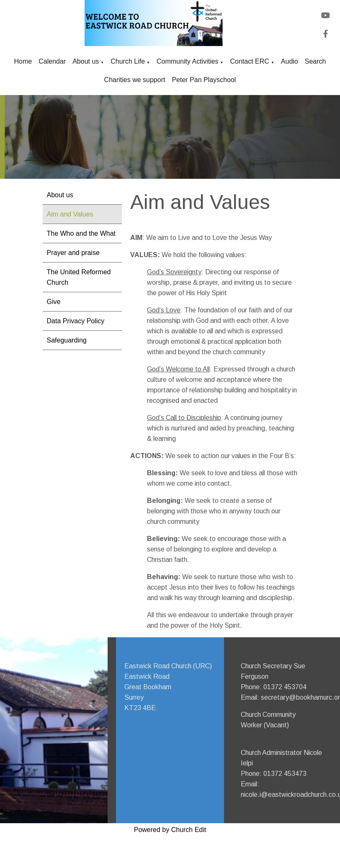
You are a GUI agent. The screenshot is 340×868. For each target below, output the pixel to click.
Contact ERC (250, 61)
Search (316, 61)
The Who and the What (81, 233)
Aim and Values (70, 214)
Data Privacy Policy (76, 321)
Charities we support (135, 80)
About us (86, 61)
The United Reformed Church (79, 277)
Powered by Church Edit (170, 830)
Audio (290, 61)
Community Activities (188, 61)
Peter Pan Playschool (204, 80)
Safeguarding (67, 340)
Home (23, 61)
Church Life (128, 61)
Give (54, 302)
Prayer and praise (73, 253)
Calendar (52, 61)
